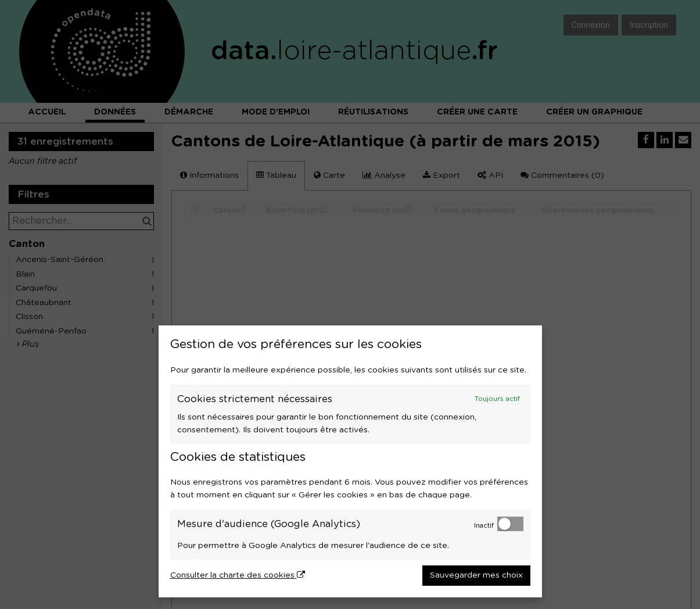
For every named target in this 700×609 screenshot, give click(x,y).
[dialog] (350, 461)
